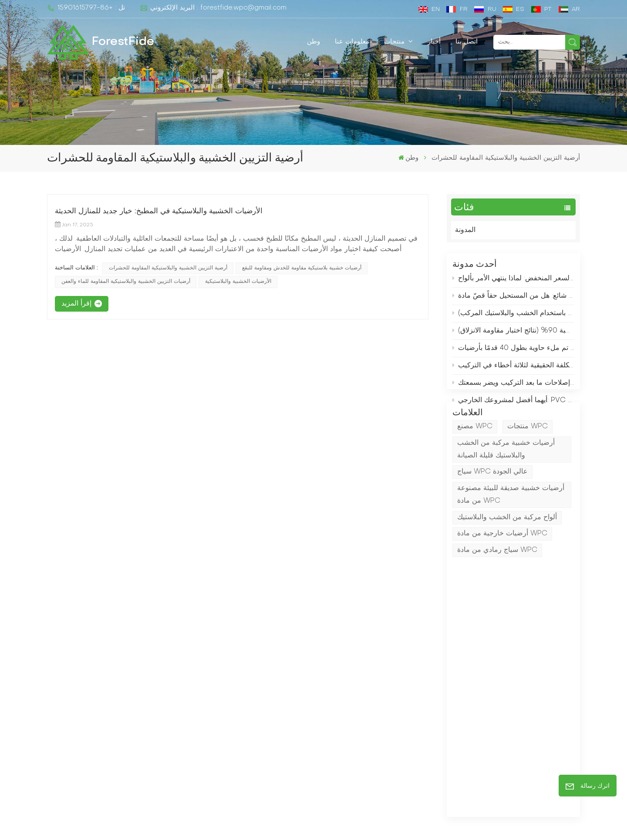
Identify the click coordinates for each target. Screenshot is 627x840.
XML (360, 822)
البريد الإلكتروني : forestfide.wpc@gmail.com (213, 8)
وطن (313, 42)
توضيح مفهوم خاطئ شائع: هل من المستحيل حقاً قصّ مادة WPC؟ (514, 299)
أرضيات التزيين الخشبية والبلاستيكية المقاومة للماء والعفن (126, 282)
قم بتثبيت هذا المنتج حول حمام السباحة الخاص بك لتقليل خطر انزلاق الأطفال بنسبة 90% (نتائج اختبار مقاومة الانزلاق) (514, 335)
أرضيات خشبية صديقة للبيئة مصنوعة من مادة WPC (511, 530)
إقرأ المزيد (76, 304)
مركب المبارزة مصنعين (346, 690)
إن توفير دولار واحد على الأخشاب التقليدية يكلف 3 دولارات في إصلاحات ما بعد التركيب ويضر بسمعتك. (514, 387)
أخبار (434, 42)
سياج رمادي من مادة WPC (497, 585)
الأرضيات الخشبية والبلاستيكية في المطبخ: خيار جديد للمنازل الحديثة (159, 211)
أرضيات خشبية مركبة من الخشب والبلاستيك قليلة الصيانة (506, 485)
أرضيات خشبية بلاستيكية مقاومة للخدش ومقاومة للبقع (302, 268)
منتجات (395, 42)
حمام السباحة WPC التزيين (352, 776)
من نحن (228, 706)
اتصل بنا (467, 42)
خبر (222, 738)
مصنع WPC (475, 462)
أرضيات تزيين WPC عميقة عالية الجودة (369, 733)
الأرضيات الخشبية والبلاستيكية (238, 282)
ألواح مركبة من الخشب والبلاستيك (507, 552)
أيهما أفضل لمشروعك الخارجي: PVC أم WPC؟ (514, 404)
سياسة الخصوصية (403, 822)
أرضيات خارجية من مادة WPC (502, 569)
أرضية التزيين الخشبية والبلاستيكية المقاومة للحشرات (168, 268)
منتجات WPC (528, 462)
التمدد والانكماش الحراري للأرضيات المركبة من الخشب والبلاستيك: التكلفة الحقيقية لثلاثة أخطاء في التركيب (514, 370)
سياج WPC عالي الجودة (492, 507)
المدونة (465, 230)
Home (227, 690)
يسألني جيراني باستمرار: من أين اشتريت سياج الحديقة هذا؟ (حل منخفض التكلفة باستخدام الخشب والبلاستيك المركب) (514, 317)
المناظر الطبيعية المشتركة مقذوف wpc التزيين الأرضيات (361, 754)
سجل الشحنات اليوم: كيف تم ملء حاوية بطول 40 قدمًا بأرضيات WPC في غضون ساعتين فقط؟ (514, 352)
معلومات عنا (352, 42)
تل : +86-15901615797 (86, 8)
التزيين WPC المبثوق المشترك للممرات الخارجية (357, 712)
